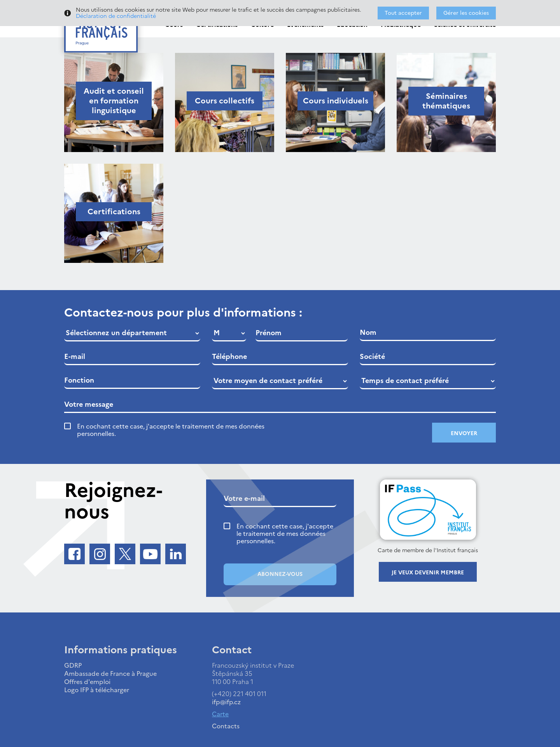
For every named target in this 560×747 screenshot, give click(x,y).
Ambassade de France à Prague (110, 674)
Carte (220, 714)
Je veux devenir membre (428, 573)
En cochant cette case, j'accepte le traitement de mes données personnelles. (171, 430)
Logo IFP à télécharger (97, 690)
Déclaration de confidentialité (116, 16)
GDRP (73, 665)
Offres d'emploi (87, 682)
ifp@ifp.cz (226, 702)
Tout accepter (403, 13)
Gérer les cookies (466, 13)
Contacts (226, 726)
